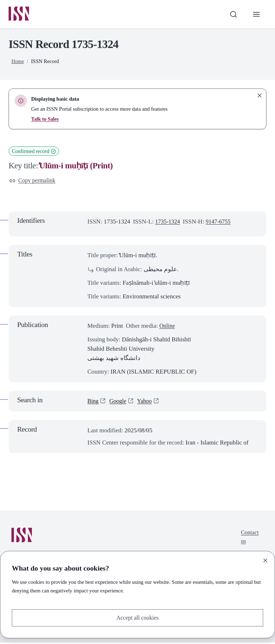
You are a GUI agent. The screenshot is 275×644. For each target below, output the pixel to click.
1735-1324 (168, 223)
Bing (93, 402)
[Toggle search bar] (232, 15)
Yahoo (147, 402)
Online (168, 327)
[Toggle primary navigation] (256, 15)
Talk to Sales (45, 120)
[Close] (265, 560)
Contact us (249, 539)
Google (119, 402)
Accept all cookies (137, 617)
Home (18, 62)
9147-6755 (221, 223)
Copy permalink (33, 181)
